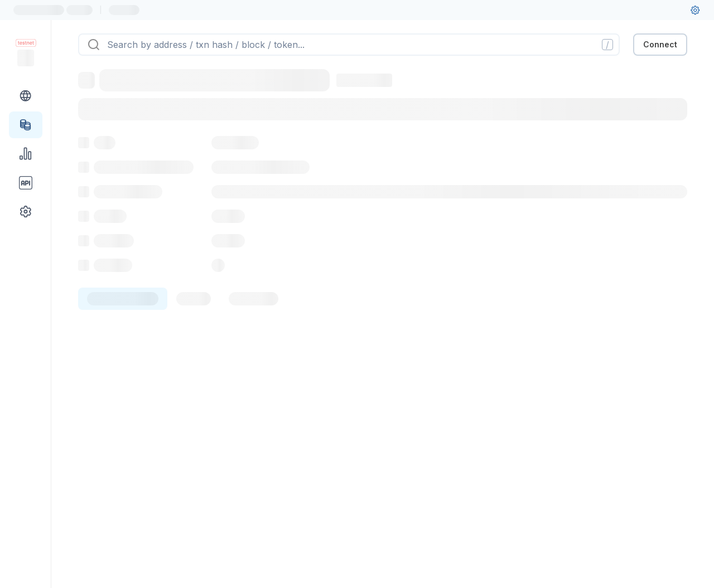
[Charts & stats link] (26, 154)
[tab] (123, 299)
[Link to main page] (26, 58)
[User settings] (695, 10)
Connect (660, 44)
